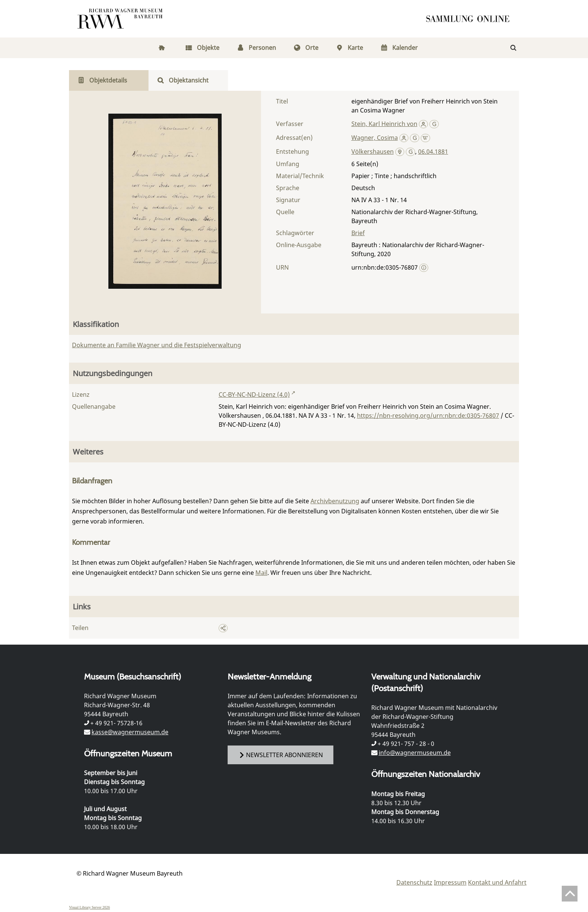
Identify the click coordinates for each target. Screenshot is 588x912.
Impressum (450, 882)
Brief (358, 233)
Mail (261, 573)
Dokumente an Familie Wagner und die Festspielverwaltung (157, 345)
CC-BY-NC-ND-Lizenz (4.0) (254, 394)
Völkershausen (373, 151)
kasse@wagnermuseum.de (130, 732)
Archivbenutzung (335, 501)
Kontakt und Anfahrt (497, 882)
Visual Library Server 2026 (89, 907)
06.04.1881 (433, 151)
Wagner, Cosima (375, 138)
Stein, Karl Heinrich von (384, 124)
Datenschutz (414, 882)
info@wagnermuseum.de (415, 753)
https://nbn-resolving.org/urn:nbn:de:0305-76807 (428, 415)
